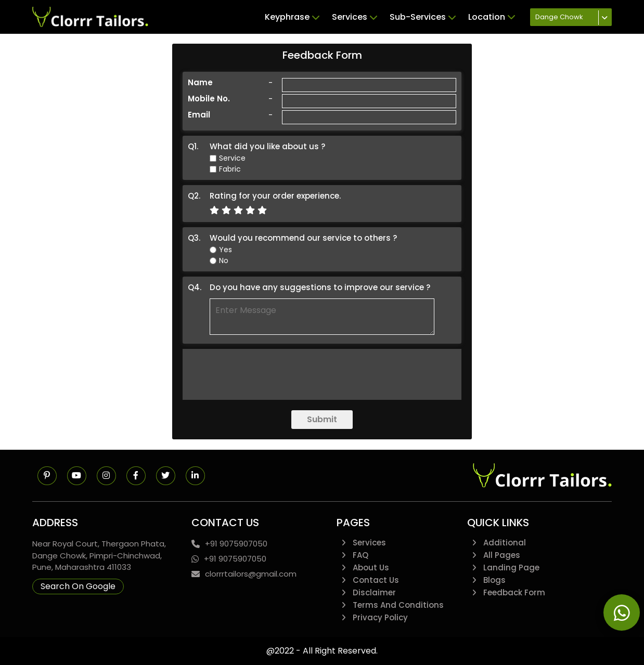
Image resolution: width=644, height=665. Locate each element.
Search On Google (78, 586)
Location (492, 17)
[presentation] (322, 374)
